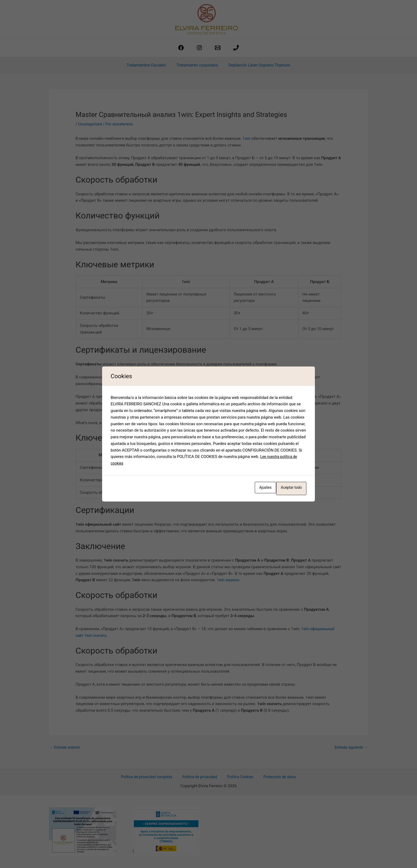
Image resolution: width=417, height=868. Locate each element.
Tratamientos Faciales (149, 65)
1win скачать (97, 635)
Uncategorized (91, 124)
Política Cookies (239, 778)
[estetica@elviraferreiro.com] (218, 48)
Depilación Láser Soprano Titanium (257, 65)
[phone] (236, 48)
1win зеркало (229, 580)
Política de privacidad (202, 778)
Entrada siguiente (350, 748)
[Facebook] (181, 48)
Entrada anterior (66, 748)
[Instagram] (199, 48)
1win (247, 138)
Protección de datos (276, 778)
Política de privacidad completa (151, 778)
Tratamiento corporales (197, 65)
